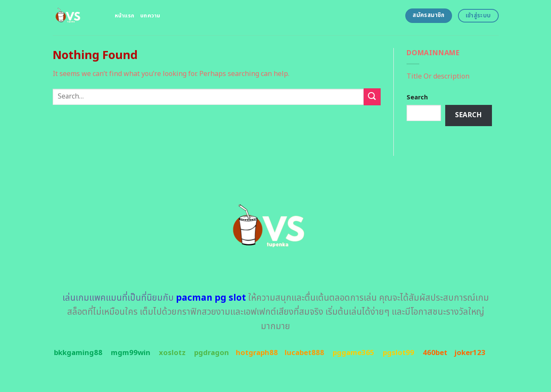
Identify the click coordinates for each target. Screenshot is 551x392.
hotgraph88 (257, 353)
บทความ (150, 16)
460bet (435, 353)
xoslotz (172, 353)
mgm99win (131, 353)
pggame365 (353, 353)
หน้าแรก (125, 16)
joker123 (470, 353)
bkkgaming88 (78, 353)
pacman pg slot (211, 298)
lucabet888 (304, 353)
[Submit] (372, 97)
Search (417, 97)
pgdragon (212, 353)
